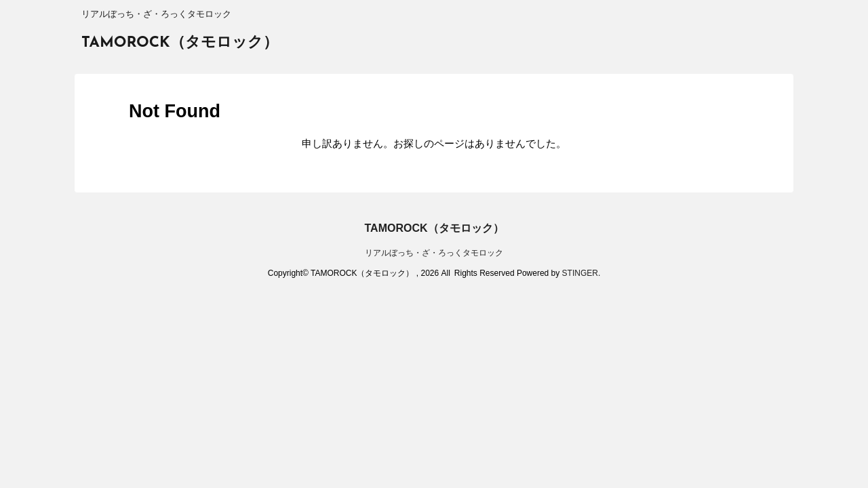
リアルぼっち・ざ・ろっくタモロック (434, 253)
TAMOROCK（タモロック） (180, 43)
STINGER (580, 273)
